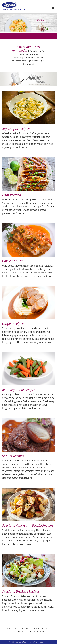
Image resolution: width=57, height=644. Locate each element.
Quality (24, 628)
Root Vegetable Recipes (19, 390)
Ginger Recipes (13, 324)
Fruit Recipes (11, 195)
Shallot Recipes (13, 456)
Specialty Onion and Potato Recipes (28, 525)
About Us (12, 628)
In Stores (16, 632)
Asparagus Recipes (16, 129)
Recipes (29, 632)
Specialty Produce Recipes (21, 592)
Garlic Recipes (12, 261)
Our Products (40, 628)
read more (21, 147)
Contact (41, 632)
